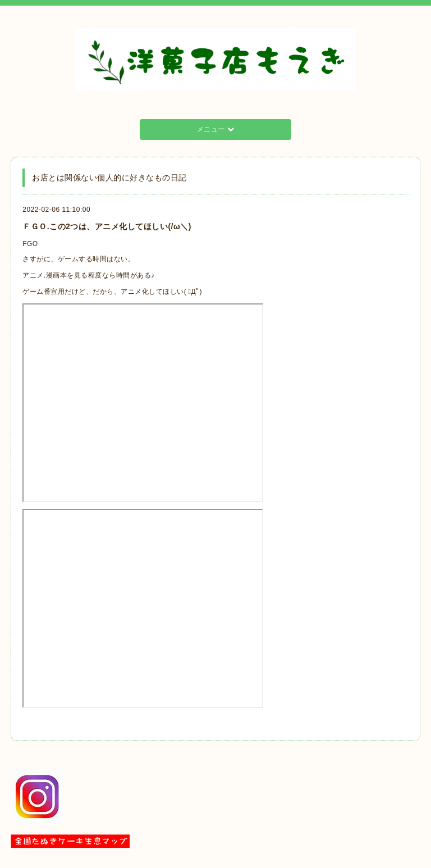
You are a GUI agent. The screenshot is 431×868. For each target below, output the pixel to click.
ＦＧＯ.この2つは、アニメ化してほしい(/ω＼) (107, 226)
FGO (30, 244)
